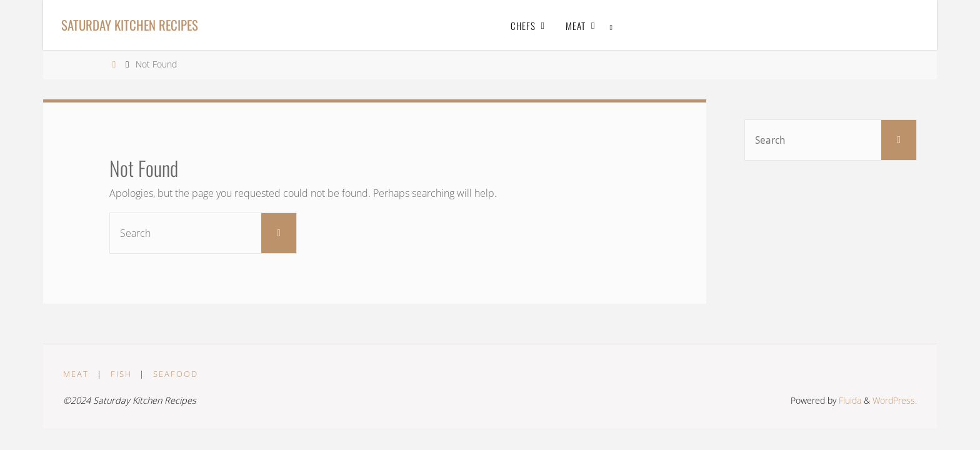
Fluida (849, 400)
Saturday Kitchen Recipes (130, 25)
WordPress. (895, 400)
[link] (612, 25)
